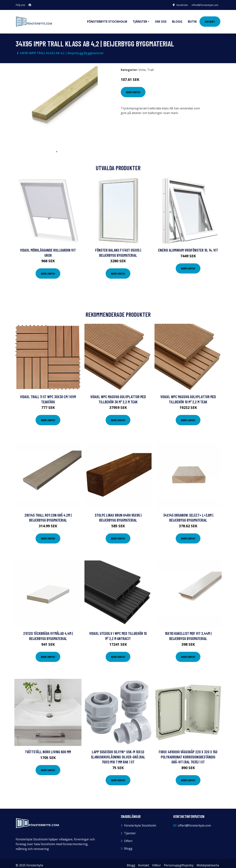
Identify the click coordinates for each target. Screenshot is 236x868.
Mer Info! (133, 88)
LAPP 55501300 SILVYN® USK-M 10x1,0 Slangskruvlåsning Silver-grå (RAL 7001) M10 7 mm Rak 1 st (118, 753)
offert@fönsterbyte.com (203, 5)
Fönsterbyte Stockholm (107, 20)
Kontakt (144, 861)
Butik (192, 20)
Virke (142, 66)
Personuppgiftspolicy (179, 861)
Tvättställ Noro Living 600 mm (48, 748)
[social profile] (30, 5)
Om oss (161, 20)
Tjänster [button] (140, 20)
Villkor (157, 861)
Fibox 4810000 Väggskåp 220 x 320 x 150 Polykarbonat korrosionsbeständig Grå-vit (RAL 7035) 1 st (188, 753)
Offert (210, 20)
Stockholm (178, 5)
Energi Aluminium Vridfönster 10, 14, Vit (188, 246)
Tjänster (130, 829)
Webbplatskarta (208, 861)
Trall (150, 66)
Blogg (177, 20)
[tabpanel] (57, 103)
